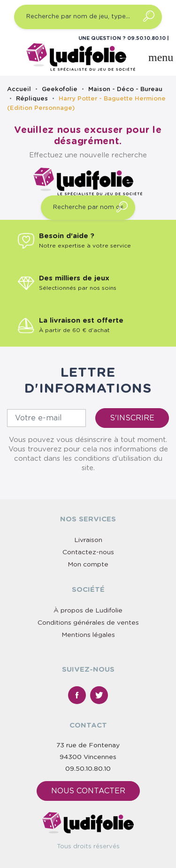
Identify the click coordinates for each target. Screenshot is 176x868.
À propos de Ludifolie (88, 611)
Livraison (88, 540)
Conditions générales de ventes (88, 623)
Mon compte (88, 565)
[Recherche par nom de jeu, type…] (88, 17)
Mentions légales (88, 635)
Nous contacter (88, 791)
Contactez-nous (88, 552)
